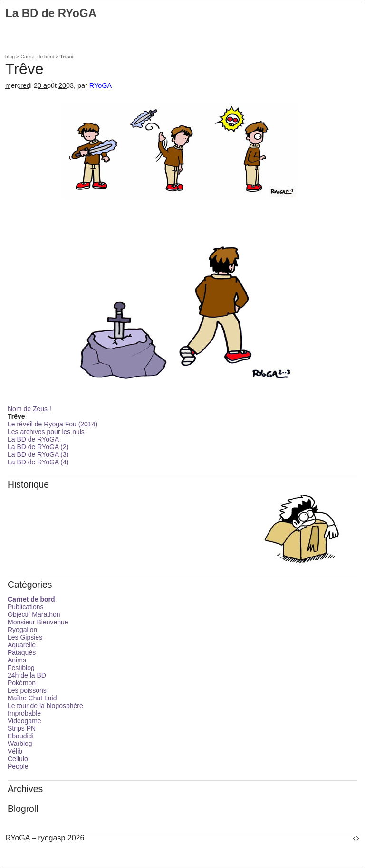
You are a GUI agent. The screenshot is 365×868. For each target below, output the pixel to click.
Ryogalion (22, 630)
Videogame (24, 721)
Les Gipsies (25, 637)
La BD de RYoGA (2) (38, 447)
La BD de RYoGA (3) (38, 454)
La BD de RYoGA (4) (38, 462)
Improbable (24, 713)
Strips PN (22, 728)
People (18, 766)
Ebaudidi (21, 736)
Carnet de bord (37, 57)
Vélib (15, 751)
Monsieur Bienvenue (38, 622)
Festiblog (21, 668)
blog (10, 57)
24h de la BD (27, 675)
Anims (17, 660)
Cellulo (18, 759)
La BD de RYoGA (33, 439)
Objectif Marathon (34, 614)
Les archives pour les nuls (46, 432)
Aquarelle (22, 645)
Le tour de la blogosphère (45, 706)
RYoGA (101, 85)
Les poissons (27, 690)
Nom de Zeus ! (29, 409)
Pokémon (22, 683)
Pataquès (22, 652)
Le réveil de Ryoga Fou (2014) (53, 424)
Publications (26, 607)
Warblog (20, 744)
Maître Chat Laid (32, 698)
